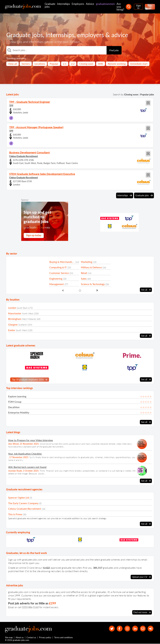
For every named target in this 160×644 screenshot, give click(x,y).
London (12, 308)
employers (95, 35)
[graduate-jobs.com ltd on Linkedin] (134, 628)
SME (101, 64)
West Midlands (29, 319)
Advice (90, 4)
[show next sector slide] (97, 290)
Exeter (12, 330)
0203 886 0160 (30, 606)
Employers (78, 4)
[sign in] (150, 628)
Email (11, 606)
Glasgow (13, 324)
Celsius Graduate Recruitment (24, 156)
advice (125, 35)
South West (21, 330)
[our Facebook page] (117, 628)
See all (146, 290)
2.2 (73, 64)
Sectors (26, 64)
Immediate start (139, 64)
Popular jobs (147, 94)
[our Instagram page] (125, 628)
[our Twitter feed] (108, 628)
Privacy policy (45, 637)
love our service (42, 595)
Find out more (142, 612)
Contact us (31, 637)
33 (8, 42)
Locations (40, 64)
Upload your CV (141, 576)
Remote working (117, 64)
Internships (64, 4)
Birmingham (15, 319)
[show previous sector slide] (63, 290)
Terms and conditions (64, 637)
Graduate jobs (50, 5)
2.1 (65, 64)
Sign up (150, 7)
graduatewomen (105, 4)
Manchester (15, 313)
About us (20, 637)
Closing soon (86, 64)
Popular (54, 64)
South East (22, 308)
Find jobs (114, 50)
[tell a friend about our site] (142, 628)
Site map (9, 637)
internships (62, 35)
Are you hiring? (120, 7)
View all (12, 64)
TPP (11, 105)
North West (27, 313)
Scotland (22, 324)
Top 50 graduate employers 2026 (30, 379)
